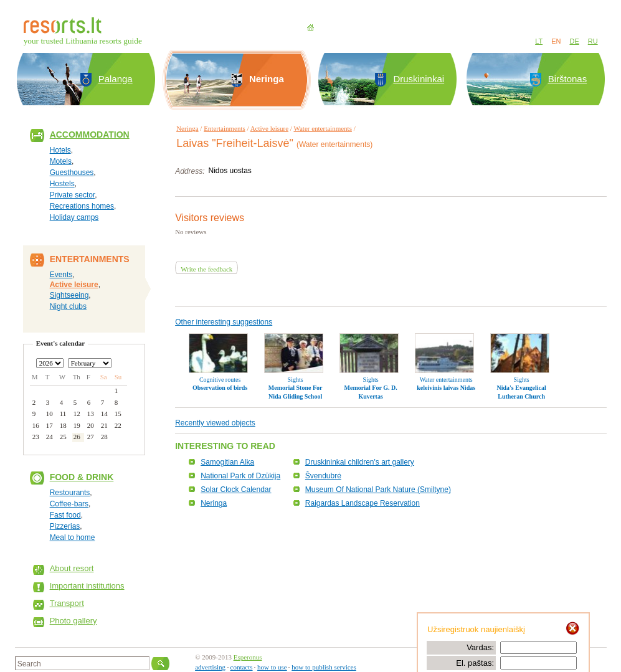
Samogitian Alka (227, 462)
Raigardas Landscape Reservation (363, 503)
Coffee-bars (69, 504)
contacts (242, 667)
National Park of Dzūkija (240, 476)
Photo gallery (73, 621)
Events (61, 275)
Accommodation (90, 135)
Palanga (116, 79)
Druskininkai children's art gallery (360, 462)
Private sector (73, 195)
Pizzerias (65, 526)
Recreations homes (82, 206)
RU (593, 41)
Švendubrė (323, 476)
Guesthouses (72, 173)
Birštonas (568, 79)
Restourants (70, 493)
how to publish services (324, 667)
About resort (72, 568)
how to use (272, 667)
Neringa (187, 128)
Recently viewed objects (215, 423)
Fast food (65, 515)
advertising (210, 667)
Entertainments (225, 128)
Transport (67, 603)
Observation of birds (220, 388)
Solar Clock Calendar (236, 490)
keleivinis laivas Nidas (446, 388)
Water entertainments (323, 128)
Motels (61, 161)
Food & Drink (82, 477)
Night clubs (68, 306)
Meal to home (73, 537)
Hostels (62, 184)
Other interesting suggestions (224, 322)
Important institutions (87, 586)
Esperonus (248, 657)
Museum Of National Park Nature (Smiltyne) (378, 490)
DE (574, 41)
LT (539, 41)
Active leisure (74, 285)
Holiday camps (74, 217)
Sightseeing (69, 295)
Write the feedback (206, 269)
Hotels (60, 150)
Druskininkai (419, 79)
